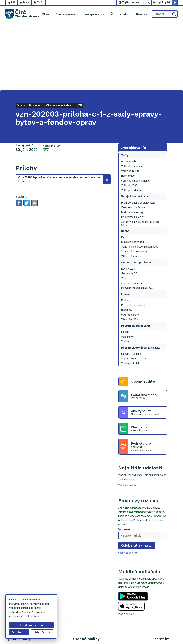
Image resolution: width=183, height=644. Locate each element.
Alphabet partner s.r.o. (82, 635)
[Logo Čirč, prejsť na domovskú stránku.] (22, 14)
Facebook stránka (164, 611)
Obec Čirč (122, 635)
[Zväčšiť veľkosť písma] (154, 3)
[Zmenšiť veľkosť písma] (144, 3)
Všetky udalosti (127, 418)
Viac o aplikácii (127, 547)
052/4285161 (162, 604)
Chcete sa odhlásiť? (128, 485)
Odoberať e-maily (137, 478)
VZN (46, 83)
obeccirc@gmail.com (166, 607)
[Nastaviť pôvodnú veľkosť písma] (149, 3)
